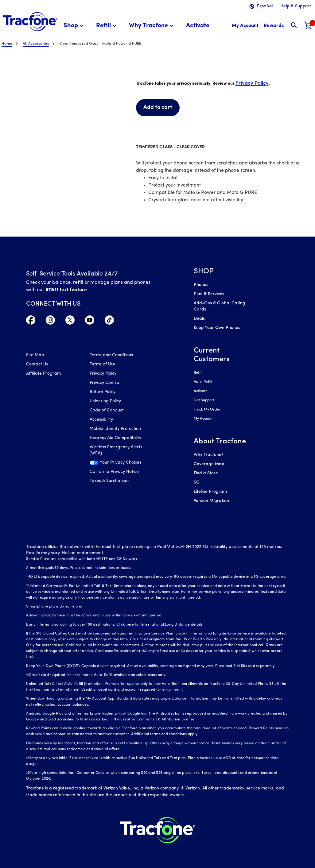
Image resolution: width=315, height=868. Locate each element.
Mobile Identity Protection (115, 429)
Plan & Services (209, 294)
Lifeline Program (210, 492)
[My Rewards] (274, 26)
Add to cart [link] (158, 108)
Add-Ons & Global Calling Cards (220, 306)
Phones (201, 285)
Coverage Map (209, 464)
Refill (198, 373)
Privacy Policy (252, 83)
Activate (201, 391)
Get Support (204, 400)
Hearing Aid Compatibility (115, 438)
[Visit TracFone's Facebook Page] (31, 322)
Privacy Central (105, 383)
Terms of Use (102, 364)
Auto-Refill (203, 382)
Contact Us (37, 364)
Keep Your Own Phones (217, 328)
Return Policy (103, 392)
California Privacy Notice (114, 472)
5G (197, 482)
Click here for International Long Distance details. (160, 625)
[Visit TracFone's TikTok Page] (109, 322)
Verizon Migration (211, 501)
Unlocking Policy (105, 401)
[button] (74, 26)
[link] (198, 26)
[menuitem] (74, 26)
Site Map (35, 355)
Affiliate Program (43, 374)
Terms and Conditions (111, 355)
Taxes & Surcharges (109, 481)
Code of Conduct (107, 410)
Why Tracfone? (209, 455)
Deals (199, 319)
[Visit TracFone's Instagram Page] (50, 322)
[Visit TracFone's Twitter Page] (70, 322)
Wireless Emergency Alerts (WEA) (116, 450)
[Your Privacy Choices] (117, 464)
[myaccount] (245, 26)
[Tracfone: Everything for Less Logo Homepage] (30, 22)
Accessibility (101, 420)
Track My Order (207, 410)
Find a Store (206, 473)
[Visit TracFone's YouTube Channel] (90, 322)
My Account (204, 419)
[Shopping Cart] (308, 26)
